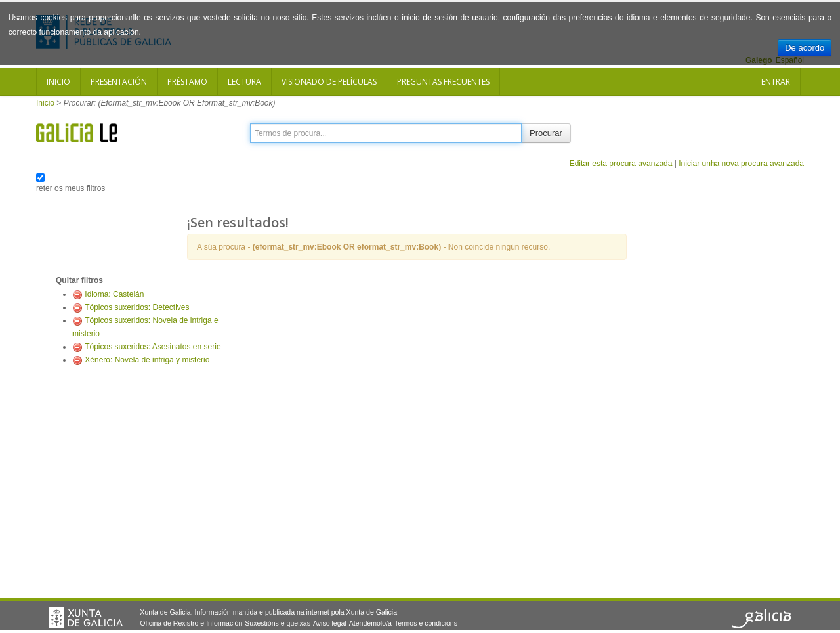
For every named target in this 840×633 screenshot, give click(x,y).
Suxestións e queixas (278, 623)
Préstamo (187, 82)
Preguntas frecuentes (443, 82)
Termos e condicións (426, 623)
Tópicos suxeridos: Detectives (137, 307)
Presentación (119, 82)
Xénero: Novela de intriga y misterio (147, 360)
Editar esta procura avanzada (621, 164)
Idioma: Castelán (114, 294)
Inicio (58, 82)
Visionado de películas (329, 82)
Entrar (776, 82)
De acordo (805, 48)
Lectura (244, 82)
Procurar (546, 133)
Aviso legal (330, 623)
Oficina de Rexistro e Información (191, 623)
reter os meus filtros (71, 188)
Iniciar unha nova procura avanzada (741, 164)
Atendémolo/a (370, 623)
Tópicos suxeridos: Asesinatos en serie (153, 347)
